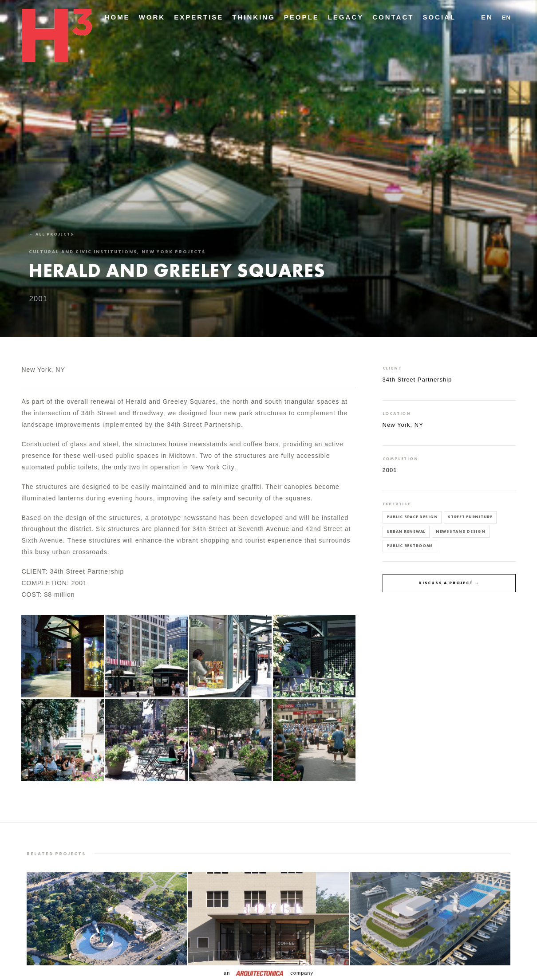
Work (152, 17)
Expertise (199, 17)
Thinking (254, 17)
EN (487, 17)
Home (117, 17)
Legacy (346, 17)
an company (268, 973)
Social (439, 17)
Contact (393, 17)
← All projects (51, 234)
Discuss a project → (449, 583)
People (302, 17)
